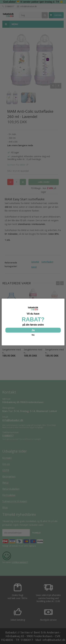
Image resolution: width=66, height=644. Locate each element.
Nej (33, 335)
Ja (33, 330)
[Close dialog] (62, 301)
